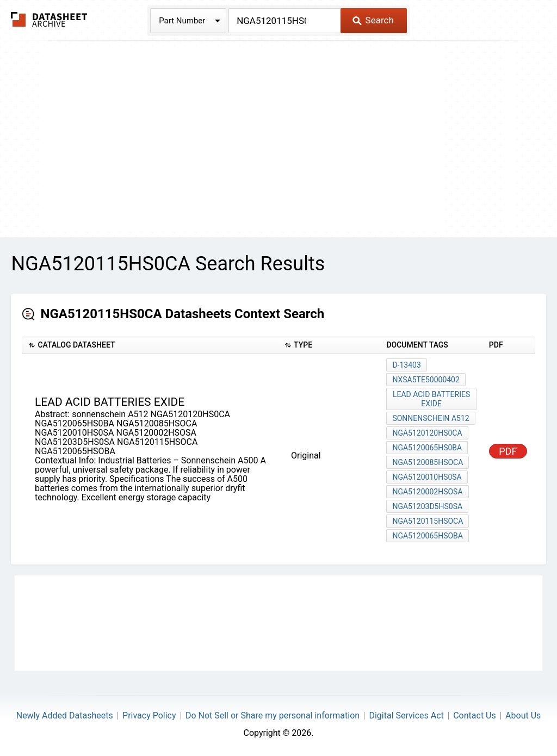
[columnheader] (150, 346)
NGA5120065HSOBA (428, 536)
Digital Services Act (406, 715)
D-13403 (406, 365)
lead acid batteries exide (431, 399)
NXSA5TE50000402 (426, 380)
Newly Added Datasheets (65, 715)
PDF (508, 451)
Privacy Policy (149, 715)
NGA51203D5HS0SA (427, 506)
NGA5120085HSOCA (428, 462)
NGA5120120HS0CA (427, 433)
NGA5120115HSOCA (428, 521)
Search (373, 20)
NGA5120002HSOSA (427, 492)
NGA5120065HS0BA (427, 448)
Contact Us (475, 715)
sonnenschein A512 (431, 418)
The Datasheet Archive (49, 19)
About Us (523, 715)
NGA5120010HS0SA (427, 477)
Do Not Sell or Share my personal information (273, 715)
